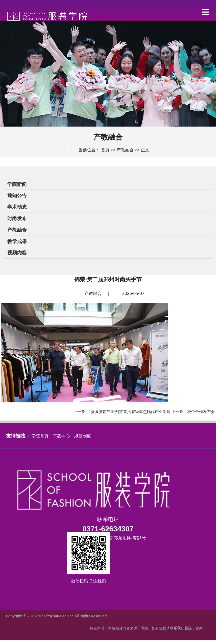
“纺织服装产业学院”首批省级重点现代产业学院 (130, 411)
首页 (105, 150)
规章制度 (83, 436)
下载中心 (61, 436)
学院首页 (40, 436)
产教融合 (125, 150)
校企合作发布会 (201, 411)
